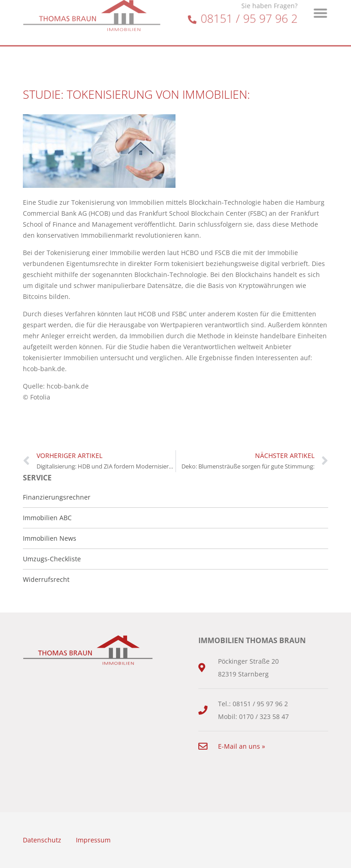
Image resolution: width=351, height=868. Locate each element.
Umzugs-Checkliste (52, 559)
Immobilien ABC (47, 518)
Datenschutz (42, 840)
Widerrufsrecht (46, 579)
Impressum (93, 840)
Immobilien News (50, 538)
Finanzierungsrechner (57, 497)
